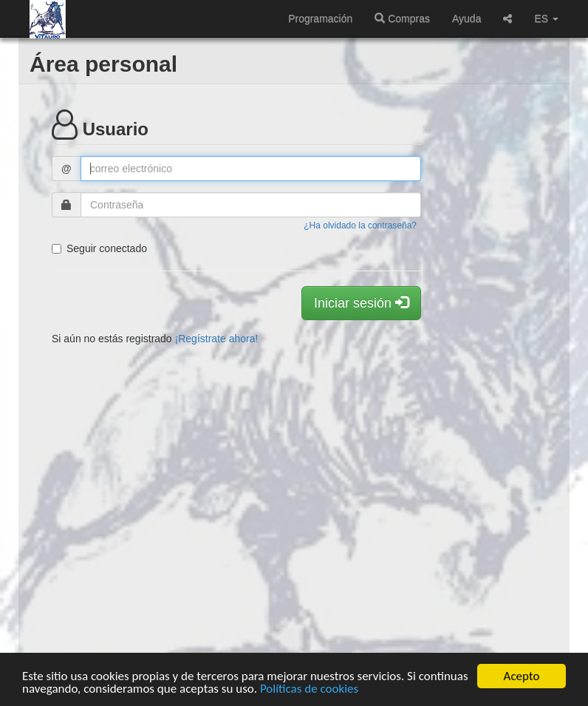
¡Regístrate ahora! (217, 339)
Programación (320, 18)
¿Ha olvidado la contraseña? (360, 225)
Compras (402, 18)
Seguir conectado (99, 248)
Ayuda (466, 18)
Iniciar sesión (361, 303)
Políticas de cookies (309, 689)
